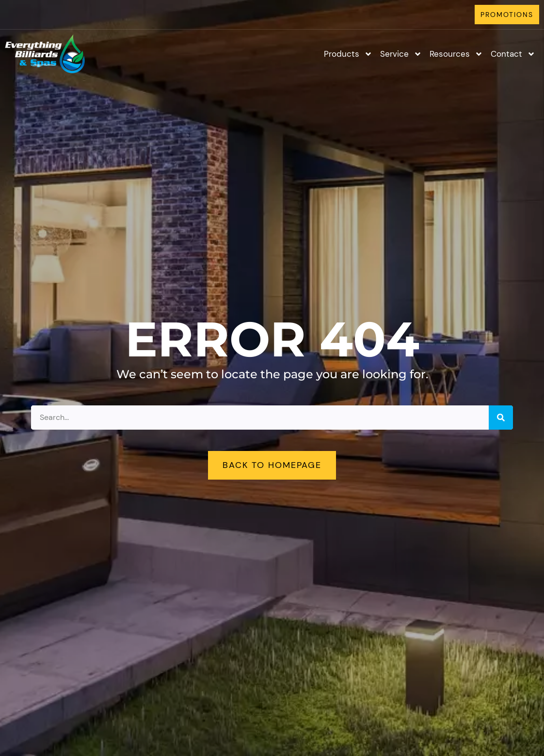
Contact (513, 54)
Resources (456, 54)
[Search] (501, 418)
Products (348, 54)
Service (401, 54)
